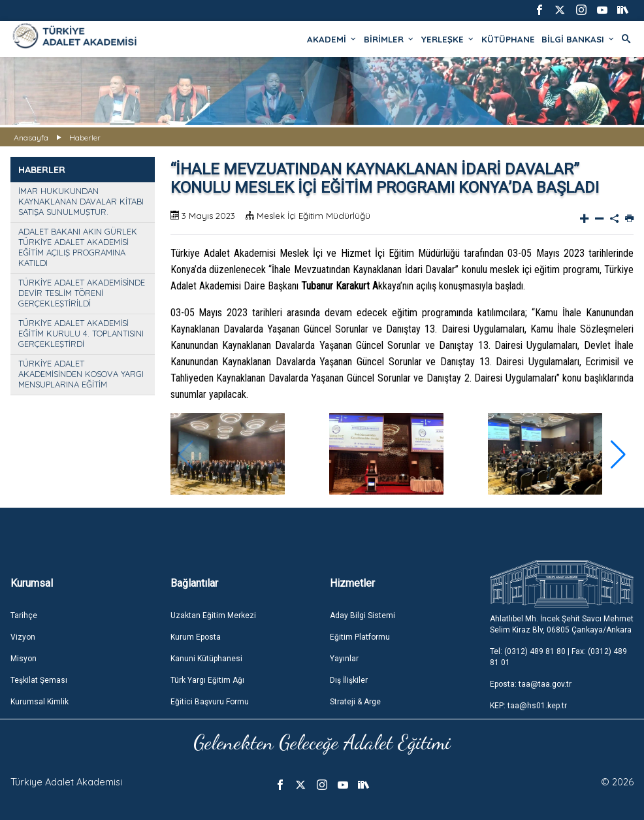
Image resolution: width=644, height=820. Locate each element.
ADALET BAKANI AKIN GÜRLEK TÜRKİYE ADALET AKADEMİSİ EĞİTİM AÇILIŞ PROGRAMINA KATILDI (78, 247)
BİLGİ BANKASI (578, 39)
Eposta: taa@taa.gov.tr (531, 684)
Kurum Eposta (196, 637)
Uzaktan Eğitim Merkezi (213, 615)
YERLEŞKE (448, 39)
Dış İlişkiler (349, 680)
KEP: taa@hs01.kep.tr (528, 706)
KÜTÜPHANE (508, 39)
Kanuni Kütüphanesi (206, 659)
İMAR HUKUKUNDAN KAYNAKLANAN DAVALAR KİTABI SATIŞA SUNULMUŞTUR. (81, 201)
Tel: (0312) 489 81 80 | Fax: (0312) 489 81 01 (558, 657)
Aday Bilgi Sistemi (362, 615)
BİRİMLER (389, 39)
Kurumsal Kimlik (40, 702)
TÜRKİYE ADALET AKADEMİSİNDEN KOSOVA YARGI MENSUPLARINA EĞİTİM (81, 374)
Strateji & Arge (355, 702)
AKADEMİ (332, 39)
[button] (618, 455)
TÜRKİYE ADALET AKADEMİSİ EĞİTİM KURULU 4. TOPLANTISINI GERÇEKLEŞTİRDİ (81, 333)
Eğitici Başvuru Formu (210, 702)
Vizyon (23, 637)
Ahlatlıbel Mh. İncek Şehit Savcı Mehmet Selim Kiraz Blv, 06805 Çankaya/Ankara (562, 624)
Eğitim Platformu (360, 637)
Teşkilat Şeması (39, 680)
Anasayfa (31, 138)
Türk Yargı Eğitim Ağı (207, 680)
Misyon (24, 659)
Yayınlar (344, 659)
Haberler (85, 138)
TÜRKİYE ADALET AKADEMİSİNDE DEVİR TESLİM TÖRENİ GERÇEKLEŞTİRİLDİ (82, 293)
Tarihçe (24, 615)
